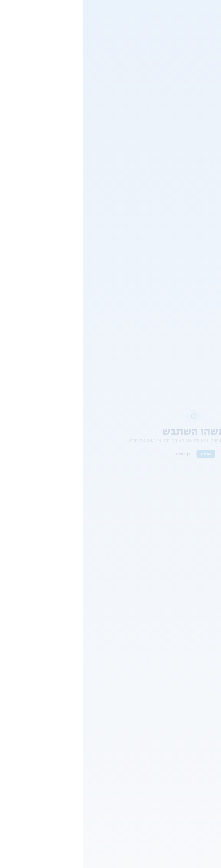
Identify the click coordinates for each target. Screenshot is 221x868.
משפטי (213, 23)
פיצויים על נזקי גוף (196, 589)
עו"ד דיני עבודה (207, 750)
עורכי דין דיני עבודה (204, 718)
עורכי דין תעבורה (206, 712)
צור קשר (16, 40)
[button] (178, 538)
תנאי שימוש (210, 792)
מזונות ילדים (139, 756)
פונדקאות (141, 734)
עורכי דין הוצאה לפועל (202, 728)
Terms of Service (151, 861)
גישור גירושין (139, 728)
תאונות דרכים (68, 706)
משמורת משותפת (135, 767)
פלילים (81, 123)
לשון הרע (71, 712)
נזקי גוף (72, 750)
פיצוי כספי (169, 576)
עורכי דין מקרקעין (205, 745)
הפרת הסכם (201, 576)
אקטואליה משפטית (73, 227)
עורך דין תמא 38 (206, 761)
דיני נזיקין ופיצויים (196, 601)
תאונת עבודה (68, 745)
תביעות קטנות (134, 576)
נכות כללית (69, 718)
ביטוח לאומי (69, 739)
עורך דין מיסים (208, 756)
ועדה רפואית (68, 728)
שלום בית (141, 739)
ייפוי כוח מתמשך (206, 771)
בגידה (144, 723)
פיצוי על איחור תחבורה (173, 23)
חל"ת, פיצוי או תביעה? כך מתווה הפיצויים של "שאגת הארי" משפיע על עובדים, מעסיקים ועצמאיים (50, 345)
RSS (215, 785)
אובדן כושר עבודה (65, 723)
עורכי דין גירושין (207, 706)
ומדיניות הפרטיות (98, 666)
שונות (199, 23)
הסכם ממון (140, 706)
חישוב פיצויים (68, 734)
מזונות (143, 712)
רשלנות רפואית (66, 756)
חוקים (214, 798)
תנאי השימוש (125, 666)
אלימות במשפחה (136, 750)
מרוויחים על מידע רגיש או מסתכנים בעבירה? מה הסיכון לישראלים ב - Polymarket (52, 241)
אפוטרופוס (140, 745)
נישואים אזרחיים (136, 761)
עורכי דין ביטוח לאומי (203, 734)
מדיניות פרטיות (207, 805)
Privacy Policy (126, 861)
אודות (214, 778)
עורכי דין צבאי (208, 723)
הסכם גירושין (138, 718)
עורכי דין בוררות (207, 739)
